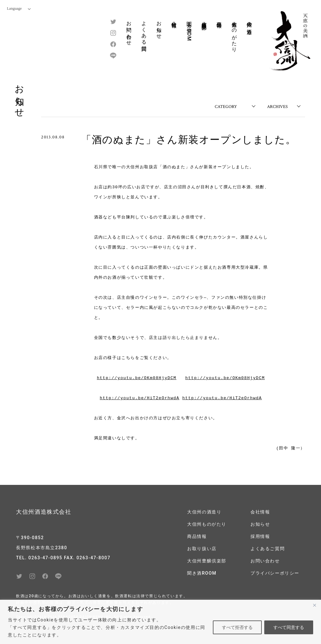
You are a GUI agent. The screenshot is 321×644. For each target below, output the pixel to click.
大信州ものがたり (234, 34)
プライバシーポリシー (275, 573)
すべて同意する (289, 627)
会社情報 (174, 19)
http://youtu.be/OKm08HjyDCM (137, 378)
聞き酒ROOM (189, 29)
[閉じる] (314, 605)
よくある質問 (144, 30)
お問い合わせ (129, 30)
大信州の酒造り (249, 25)
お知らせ (159, 27)
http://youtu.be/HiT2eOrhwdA (139, 398)
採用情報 (260, 536)
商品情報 (219, 19)
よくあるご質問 (268, 549)
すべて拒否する (237, 627)
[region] (160, 622)
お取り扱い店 (202, 549)
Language (19, 8)
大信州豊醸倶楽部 (204, 20)
